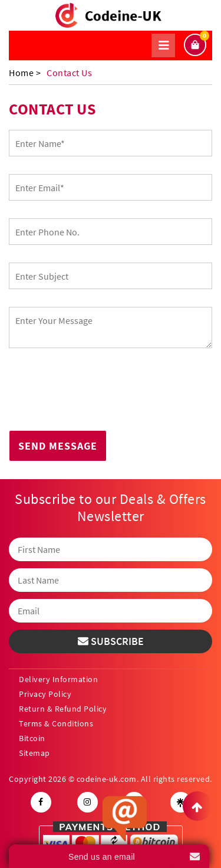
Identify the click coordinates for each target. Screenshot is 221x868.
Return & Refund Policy (63, 709)
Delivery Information (58, 679)
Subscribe (111, 641)
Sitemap (34, 753)
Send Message (58, 446)
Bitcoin (32, 738)
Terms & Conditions (56, 724)
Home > (25, 73)
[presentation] (98, 392)
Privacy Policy (45, 694)
